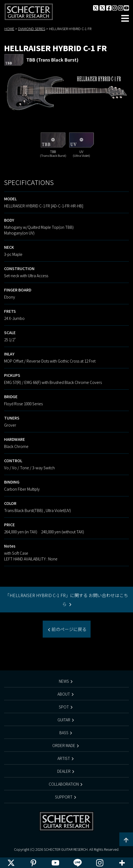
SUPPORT (64, 797)
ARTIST (64, 758)
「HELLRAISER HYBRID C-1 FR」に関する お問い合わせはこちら (67, 600)
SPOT (64, 707)
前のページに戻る (68, 629)
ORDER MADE (64, 745)
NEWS (64, 681)
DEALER (64, 771)
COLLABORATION (64, 784)
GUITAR (64, 720)
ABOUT (64, 694)
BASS (64, 733)
